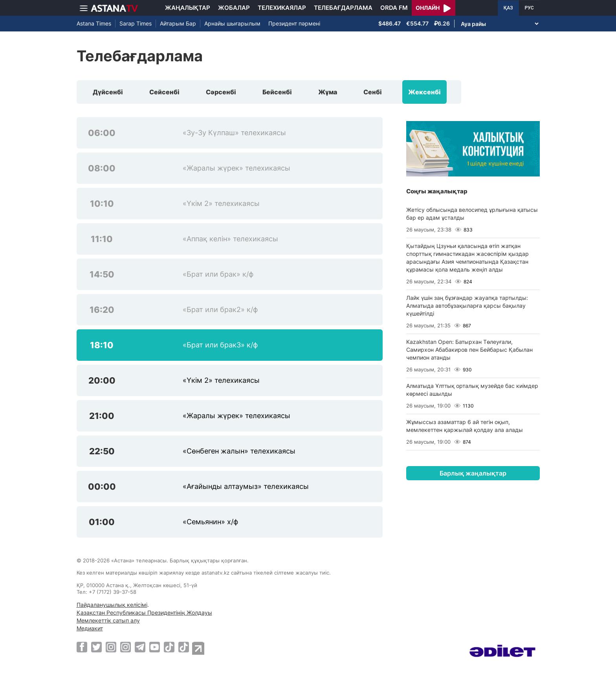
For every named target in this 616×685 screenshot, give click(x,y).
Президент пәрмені (294, 23)
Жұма (328, 92)
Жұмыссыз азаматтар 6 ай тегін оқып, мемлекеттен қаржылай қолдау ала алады (465, 426)
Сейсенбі (164, 92)
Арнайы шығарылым (232, 23)
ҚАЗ (508, 8)
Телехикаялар (282, 8)
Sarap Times (136, 23)
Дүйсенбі (108, 92)
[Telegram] (140, 647)
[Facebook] (82, 647)
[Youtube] (155, 647)
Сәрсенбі (221, 92)
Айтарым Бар (178, 23)
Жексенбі (424, 92)
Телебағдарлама (343, 8)
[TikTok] (169, 647)
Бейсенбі (277, 92)
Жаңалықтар (188, 8)
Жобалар (234, 8)
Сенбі (373, 92)
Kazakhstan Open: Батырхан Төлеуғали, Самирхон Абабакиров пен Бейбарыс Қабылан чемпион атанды (469, 350)
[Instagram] (111, 647)
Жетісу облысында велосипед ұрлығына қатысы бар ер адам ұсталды (472, 214)
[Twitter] (96, 647)
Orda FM (394, 8)
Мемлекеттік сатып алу (108, 620)
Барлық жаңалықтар (473, 473)
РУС (529, 8)
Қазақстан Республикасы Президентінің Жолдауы (144, 612)
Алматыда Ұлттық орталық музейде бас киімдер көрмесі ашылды (472, 390)
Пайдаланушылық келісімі (112, 605)
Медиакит (90, 628)
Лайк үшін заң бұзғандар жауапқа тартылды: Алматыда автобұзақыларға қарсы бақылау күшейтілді (467, 306)
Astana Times (94, 23)
